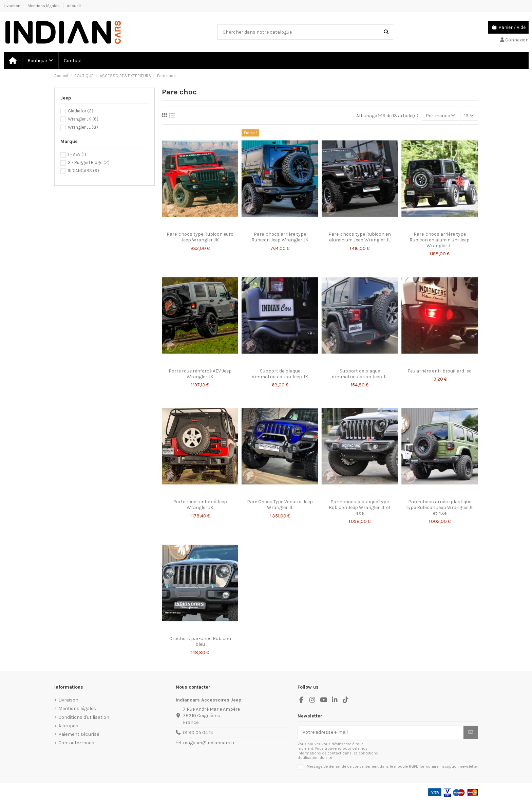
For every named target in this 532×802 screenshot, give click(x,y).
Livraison (13, 6)
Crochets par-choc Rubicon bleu (200, 641)
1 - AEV (77, 154)
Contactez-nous (76, 743)
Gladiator (81, 111)
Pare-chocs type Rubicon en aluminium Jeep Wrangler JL (360, 237)
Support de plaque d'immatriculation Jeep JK (280, 374)
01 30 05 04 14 (198, 733)
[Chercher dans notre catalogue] (386, 32)
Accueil (74, 6)
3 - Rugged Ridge (89, 162)
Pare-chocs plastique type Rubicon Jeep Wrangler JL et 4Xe (360, 507)
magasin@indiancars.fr (209, 743)
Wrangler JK (83, 119)
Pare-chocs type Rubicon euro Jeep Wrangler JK (200, 237)
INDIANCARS (83, 171)
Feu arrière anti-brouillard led (440, 371)
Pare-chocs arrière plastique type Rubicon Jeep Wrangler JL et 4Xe (440, 507)
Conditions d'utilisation (84, 717)
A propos (68, 726)
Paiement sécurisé (79, 734)
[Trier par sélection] (440, 116)
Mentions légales (44, 6)
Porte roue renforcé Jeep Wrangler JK (200, 505)
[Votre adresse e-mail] (381, 732)
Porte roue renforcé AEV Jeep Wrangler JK (200, 374)
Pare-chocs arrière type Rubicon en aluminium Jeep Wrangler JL (440, 240)
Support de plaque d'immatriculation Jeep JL (360, 374)
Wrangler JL (83, 127)
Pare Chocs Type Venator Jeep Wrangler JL (280, 505)
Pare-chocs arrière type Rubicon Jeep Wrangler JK (280, 237)
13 (469, 116)
